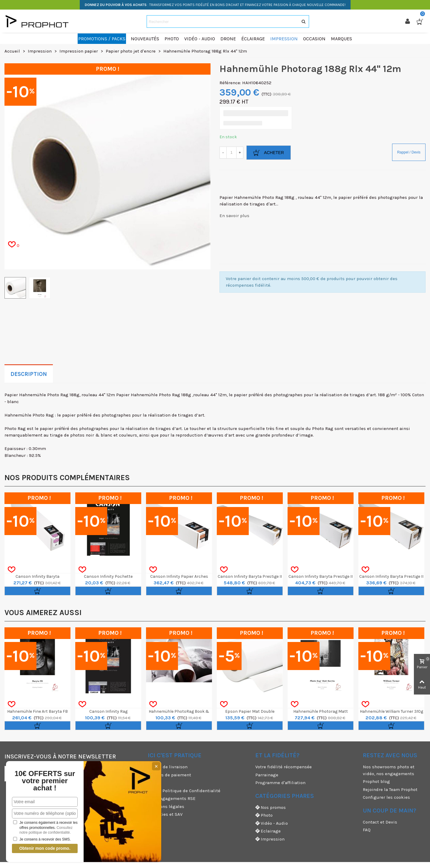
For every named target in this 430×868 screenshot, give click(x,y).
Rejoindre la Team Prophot (390, 789)
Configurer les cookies (386, 797)
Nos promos (271, 808)
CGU (152, 783)
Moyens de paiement (169, 775)
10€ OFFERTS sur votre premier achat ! (44, 781)
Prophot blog (376, 781)
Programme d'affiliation (280, 783)
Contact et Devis (380, 822)
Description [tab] (29, 374)
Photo (264, 815)
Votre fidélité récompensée (284, 767)
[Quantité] (231, 153)
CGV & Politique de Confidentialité (184, 791)
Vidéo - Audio (272, 823)
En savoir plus (234, 216)
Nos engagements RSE (172, 798)
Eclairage (268, 831)
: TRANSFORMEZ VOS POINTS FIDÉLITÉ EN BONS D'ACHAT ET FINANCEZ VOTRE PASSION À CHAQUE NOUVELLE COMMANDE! (215, 5)
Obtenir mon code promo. (44, 848)
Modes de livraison (168, 767)
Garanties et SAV (165, 814)
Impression (270, 839)
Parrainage (267, 775)
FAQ (367, 830)
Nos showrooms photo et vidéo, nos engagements (389, 770)
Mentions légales (166, 806)
